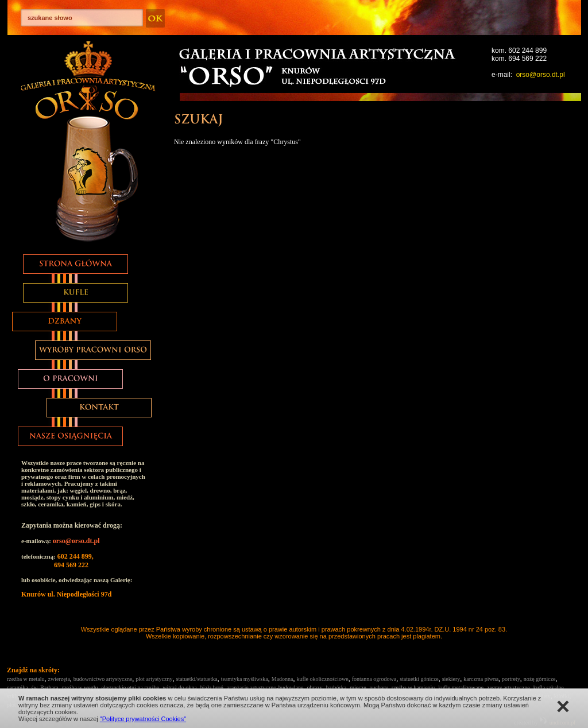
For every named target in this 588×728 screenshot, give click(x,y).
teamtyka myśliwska (245, 679)
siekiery (451, 679)
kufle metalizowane (461, 688)
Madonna (283, 679)
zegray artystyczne (508, 688)
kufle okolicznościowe (322, 679)
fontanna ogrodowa (374, 679)
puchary (379, 688)
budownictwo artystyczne (103, 679)
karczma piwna (481, 679)
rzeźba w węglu (80, 688)
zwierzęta (59, 679)
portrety (511, 679)
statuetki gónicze (419, 679)
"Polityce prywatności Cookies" (143, 719)
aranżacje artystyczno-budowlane (265, 688)
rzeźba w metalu (26, 679)
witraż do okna (179, 688)
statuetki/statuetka (196, 679)
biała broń (212, 688)
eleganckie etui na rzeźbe (131, 688)
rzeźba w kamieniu (413, 688)
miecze (358, 688)
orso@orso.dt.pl (541, 75)
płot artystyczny (154, 679)
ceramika (18, 688)
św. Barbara (45, 688)
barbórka (336, 688)
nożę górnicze (540, 679)
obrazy (315, 688)
